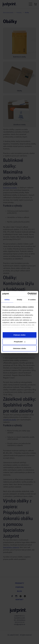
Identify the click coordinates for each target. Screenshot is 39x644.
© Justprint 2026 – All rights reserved (20, 635)
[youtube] (21, 596)
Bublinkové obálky (10, 188)
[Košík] (35, 4)
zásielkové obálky (10, 420)
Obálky (6, 293)
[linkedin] (25, 596)
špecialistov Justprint (11, 547)
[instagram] (16, 596)
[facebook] (12, 596)
